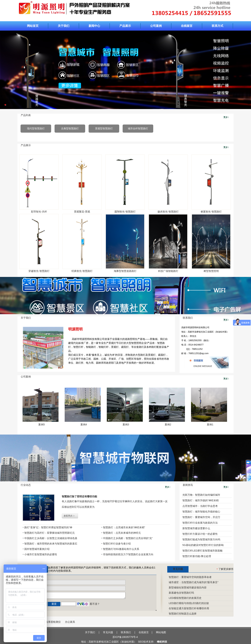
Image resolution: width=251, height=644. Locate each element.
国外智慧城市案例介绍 (37, 549)
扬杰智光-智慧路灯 (168, 212)
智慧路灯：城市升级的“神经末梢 (200, 500)
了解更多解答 (225, 569)
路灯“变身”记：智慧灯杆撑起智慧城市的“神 (48, 527)
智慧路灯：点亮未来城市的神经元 (122, 533)
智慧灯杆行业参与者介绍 (117, 544)
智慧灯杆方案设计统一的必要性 (200, 534)
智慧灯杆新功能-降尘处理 (197, 556)
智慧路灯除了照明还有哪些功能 (79, 496)
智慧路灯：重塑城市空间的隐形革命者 (190, 577)
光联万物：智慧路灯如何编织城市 (201, 495)
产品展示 (125, 26)
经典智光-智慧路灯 (82, 271)
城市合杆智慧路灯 (138, 128)
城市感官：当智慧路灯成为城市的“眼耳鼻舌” (193, 582)
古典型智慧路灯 (70, 128)
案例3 (126, 424)
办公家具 (70, 622)
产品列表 (26, 115)
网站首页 (33, 26)
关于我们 (64, 26)
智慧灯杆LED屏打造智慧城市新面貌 (202, 551)
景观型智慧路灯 (104, 128)
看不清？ (95, 604)
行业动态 (26, 485)
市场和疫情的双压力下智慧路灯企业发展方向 (128, 554)
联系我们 (188, 318)
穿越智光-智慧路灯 (39, 271)
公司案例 (156, 26)
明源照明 (75, 329)
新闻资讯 (188, 485)
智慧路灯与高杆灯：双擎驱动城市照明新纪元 (50, 533)
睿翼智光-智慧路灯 (211, 212)
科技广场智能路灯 (168, 271)
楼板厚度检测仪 (52, 622)
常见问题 (178, 569)
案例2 (168, 424)
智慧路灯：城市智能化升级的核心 (201, 512)
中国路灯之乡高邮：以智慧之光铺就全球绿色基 (51, 538)
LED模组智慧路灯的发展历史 (185, 598)
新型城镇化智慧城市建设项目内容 (188, 587)
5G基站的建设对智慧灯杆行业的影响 (203, 545)
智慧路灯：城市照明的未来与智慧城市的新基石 (51, 544)
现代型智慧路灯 (36, 128)
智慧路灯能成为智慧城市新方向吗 (201, 539)
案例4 (84, 424)
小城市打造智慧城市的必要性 (41, 554)
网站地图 (161, 632)
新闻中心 (94, 26)
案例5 (42, 424)
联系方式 (218, 26)
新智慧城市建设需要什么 (196, 528)
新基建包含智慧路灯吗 (181, 593)
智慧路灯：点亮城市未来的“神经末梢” (124, 527)
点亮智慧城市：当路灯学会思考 (200, 506)
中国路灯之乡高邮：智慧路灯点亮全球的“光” (128, 538)
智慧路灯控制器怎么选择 (183, 614)
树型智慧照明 (211, 271)
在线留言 (187, 26)
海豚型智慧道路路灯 (125, 271)
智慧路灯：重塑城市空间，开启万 (201, 517)
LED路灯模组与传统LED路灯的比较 (189, 603)
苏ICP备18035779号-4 (125, 637)
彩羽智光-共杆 (39, 212)
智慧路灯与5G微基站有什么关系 (121, 549)
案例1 (210, 424)
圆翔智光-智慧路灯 (125, 212)
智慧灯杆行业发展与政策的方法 (200, 523)
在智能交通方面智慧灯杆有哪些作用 (189, 608)
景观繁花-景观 (82, 212)
